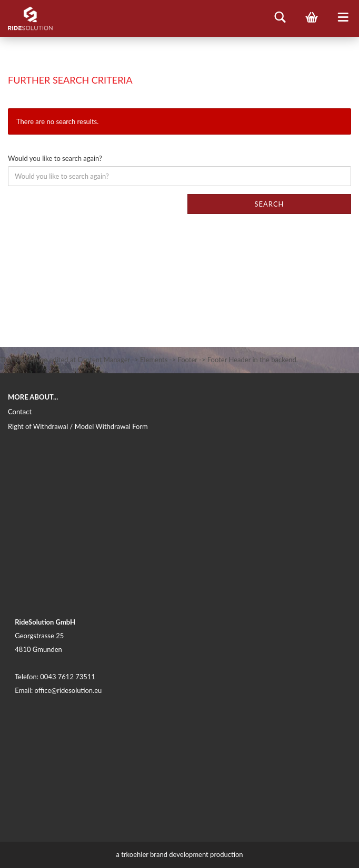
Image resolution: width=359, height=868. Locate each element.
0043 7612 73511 (68, 677)
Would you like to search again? (55, 158)
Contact (20, 412)
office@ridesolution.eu (68, 690)
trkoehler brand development (165, 854)
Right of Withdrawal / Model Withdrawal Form (78, 426)
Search (269, 204)
